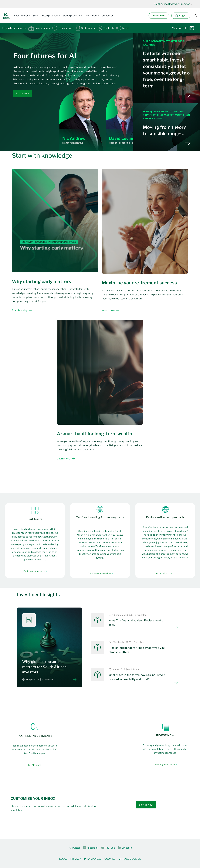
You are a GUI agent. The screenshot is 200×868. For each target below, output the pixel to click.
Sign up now (146, 805)
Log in (181, 16)
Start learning (22, 310)
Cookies (110, 859)
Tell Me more (34, 765)
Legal (63, 859)
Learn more (66, 459)
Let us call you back (165, 573)
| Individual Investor (173, 4)
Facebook (91, 848)
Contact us (108, 16)
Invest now (159, 16)
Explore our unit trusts (34, 571)
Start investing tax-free (100, 573)
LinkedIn (125, 848)
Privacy (76, 859)
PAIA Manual (93, 859)
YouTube (108, 848)
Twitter (74, 848)
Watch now (111, 310)
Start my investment (165, 764)
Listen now (23, 94)
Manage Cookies (130, 859)
